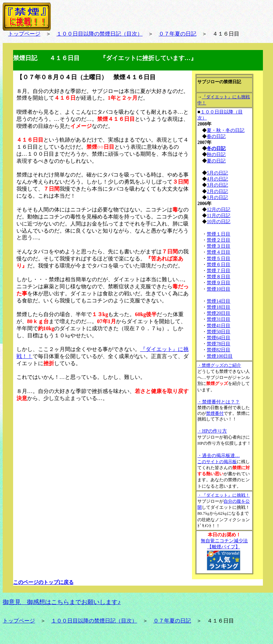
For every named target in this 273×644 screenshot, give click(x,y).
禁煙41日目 (219, 326)
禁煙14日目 (219, 301)
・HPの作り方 (212, 431)
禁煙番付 (215, 413)
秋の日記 (216, 155)
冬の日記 (216, 148)
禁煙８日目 (219, 277)
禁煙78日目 (219, 344)
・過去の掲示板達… (219, 456)
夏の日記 (216, 161)
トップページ (24, 34)
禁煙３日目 (219, 246)
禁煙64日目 (219, 338)
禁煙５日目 (219, 259)
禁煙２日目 (219, 240)
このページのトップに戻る (43, 582)
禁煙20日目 (219, 313)
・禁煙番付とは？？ (219, 402)
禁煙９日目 (219, 283)
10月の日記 (219, 222)
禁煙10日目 (219, 289)
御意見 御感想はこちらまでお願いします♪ (62, 602)
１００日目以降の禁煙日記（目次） (100, 34)
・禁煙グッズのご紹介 (219, 365)
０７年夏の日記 (178, 34)
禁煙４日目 (219, 252)
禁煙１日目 (219, 234)
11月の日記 (218, 216)
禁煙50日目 (219, 332)
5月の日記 (217, 173)
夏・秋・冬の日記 (226, 130)
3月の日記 (217, 185)
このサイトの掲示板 (217, 462)
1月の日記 (217, 197)
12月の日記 (219, 210)
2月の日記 (217, 191)
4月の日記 (217, 179)
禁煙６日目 (219, 265)
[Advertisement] (67, 451)
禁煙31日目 (219, 319)
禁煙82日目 (219, 350)
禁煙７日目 (219, 271)
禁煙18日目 (219, 307)
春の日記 (216, 136)
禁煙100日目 (220, 356)
